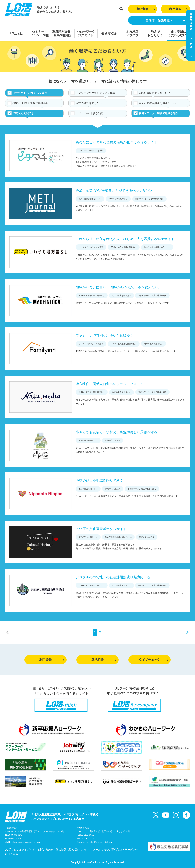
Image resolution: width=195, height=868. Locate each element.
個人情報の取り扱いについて (73, 850)
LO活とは (16, 33)
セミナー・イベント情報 (40, 33)
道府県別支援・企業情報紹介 (63, 33)
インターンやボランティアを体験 (95, 93)
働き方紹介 (109, 33)
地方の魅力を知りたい (89, 103)
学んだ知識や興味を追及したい (157, 103)
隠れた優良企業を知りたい (154, 93)
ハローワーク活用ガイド (86, 33)
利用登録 (179, 9)
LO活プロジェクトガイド (20, 850)
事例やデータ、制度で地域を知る (158, 113)
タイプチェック (154, 660)
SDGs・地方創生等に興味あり (31, 103)
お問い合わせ (46, 850)
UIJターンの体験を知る (89, 113)
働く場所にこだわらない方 (179, 33)
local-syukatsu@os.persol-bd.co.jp (25, 842)
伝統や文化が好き (23, 113)
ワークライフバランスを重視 (30, 93)
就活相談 (146, 9)
